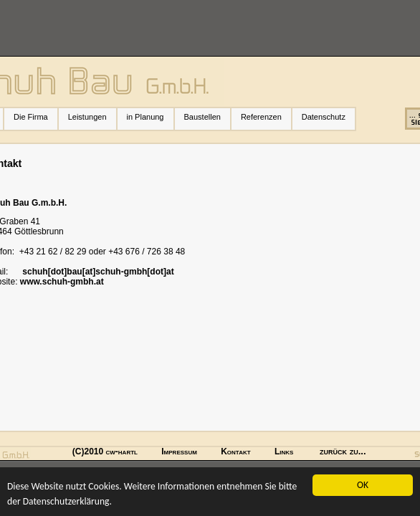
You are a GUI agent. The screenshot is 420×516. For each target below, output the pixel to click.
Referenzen (266, 117)
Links (284, 451)
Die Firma (35, 117)
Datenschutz (324, 117)
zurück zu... (343, 451)
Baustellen (202, 117)
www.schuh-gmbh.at (62, 282)
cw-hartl (122, 451)
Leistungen (92, 117)
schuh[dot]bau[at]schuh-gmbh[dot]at (98, 272)
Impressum (179, 451)
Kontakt (235, 451)
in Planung (145, 117)
